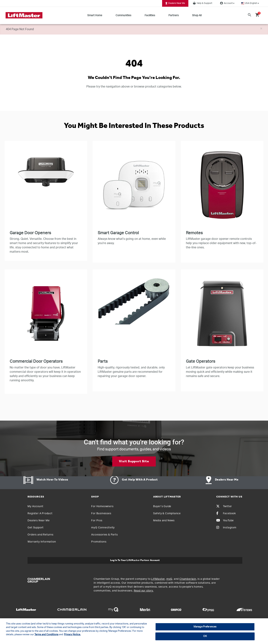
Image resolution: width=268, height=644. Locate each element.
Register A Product (40, 513)
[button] (250, 3)
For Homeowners (102, 506)
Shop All (197, 15)
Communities (123, 15)
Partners (174, 15)
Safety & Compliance (167, 513)
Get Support (36, 528)
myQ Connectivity (103, 528)
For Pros (97, 521)
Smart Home (95, 15)
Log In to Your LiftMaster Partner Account (135, 560)
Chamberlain (188, 579)
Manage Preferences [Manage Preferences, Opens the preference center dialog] (205, 627)
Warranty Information (42, 542)
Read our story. (144, 591)
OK (205, 636)
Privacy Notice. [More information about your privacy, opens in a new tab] (72, 635)
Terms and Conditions (46, 635)
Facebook (226, 513)
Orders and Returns (40, 535)
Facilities (150, 15)
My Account (35, 506)
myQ (169, 579)
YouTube (225, 521)
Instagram (226, 528)
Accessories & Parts (104, 535)
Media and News (164, 521)
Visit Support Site (134, 461)
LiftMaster (158, 579)
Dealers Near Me (175, 3)
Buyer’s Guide (162, 506)
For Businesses (101, 513)
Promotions (99, 542)
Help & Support (202, 3)
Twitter (224, 506)
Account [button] (227, 3)
